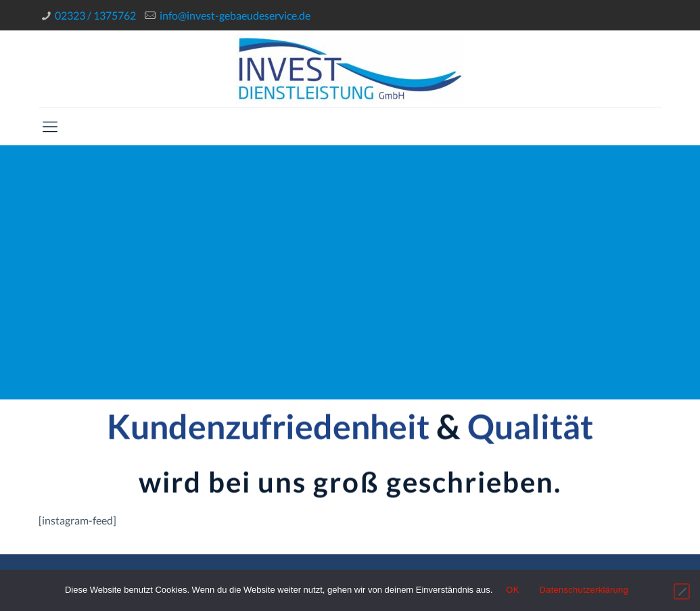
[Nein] (682, 591)
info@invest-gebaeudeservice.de (235, 15)
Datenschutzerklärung (584, 590)
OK (512, 590)
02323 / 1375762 (95, 15)
